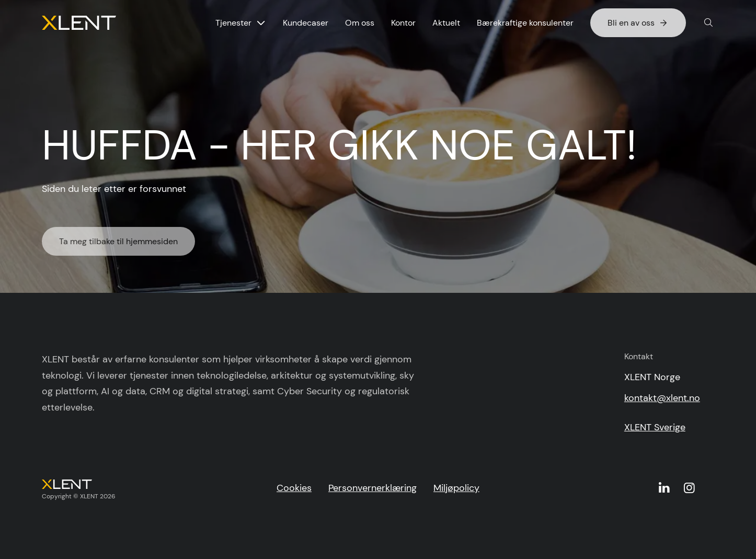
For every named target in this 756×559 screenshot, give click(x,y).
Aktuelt (446, 23)
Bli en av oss (638, 23)
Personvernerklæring (373, 488)
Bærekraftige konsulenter (525, 23)
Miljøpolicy (456, 488)
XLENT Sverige (655, 427)
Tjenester (233, 23)
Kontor (403, 23)
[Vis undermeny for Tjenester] (261, 23)
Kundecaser (306, 23)
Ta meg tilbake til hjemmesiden (118, 244)
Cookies (294, 488)
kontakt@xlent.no (662, 398)
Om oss (360, 23)
